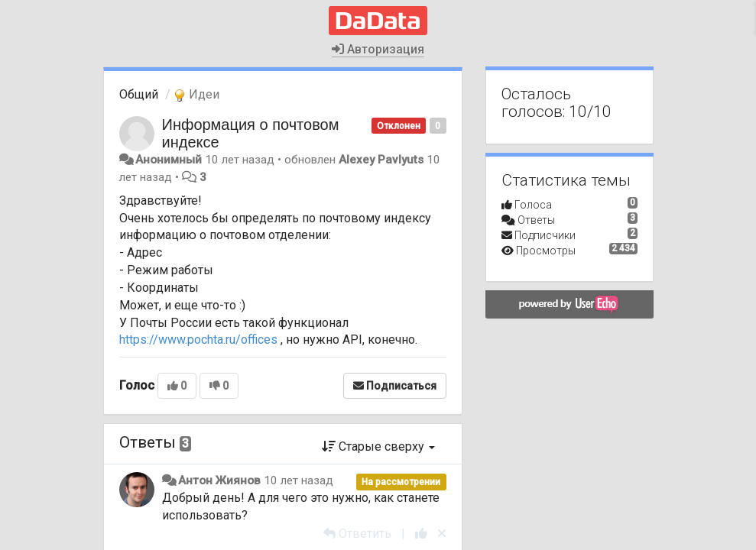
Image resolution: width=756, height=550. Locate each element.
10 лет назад (299, 480)
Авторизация (378, 49)
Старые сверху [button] (378, 446)
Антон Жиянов (219, 480)
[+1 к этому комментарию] (421, 534)
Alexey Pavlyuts (381, 160)
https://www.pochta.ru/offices (198, 340)
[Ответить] (357, 534)
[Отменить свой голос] (442, 534)
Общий (139, 94)
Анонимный (169, 160)
